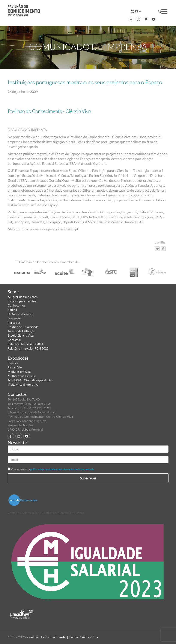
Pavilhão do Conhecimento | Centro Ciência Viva (62, 637)
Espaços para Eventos (22, 301)
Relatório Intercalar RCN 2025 (28, 348)
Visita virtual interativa (23, 384)
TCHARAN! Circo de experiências (30, 380)
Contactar (14, 340)
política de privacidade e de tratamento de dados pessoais (62, 469)
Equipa (12, 310)
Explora (13, 363)
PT (136, 11)
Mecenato (14, 318)
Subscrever (88, 478)
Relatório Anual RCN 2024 (26, 344)
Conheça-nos (17, 305)
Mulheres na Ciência (21, 376)
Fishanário (15, 367)
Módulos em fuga (19, 372)
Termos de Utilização (22, 331)
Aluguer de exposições (23, 297)
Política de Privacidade (23, 327)
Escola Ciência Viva (21, 335)
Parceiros (14, 323)
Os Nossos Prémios (21, 314)
